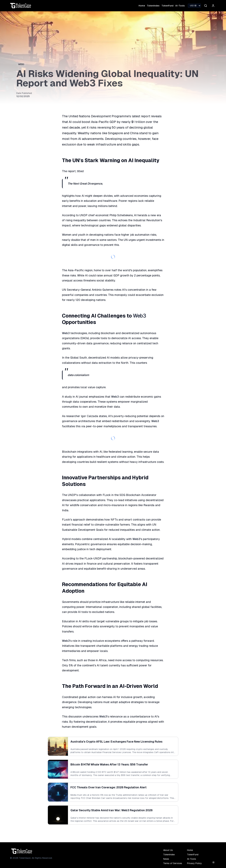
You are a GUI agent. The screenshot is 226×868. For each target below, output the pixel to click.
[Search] (206, 6)
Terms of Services (173, 863)
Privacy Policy (194, 863)
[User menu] (213, 6)
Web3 (21, 64)
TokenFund (167, 6)
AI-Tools (180, 6)
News (166, 859)
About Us (168, 850)
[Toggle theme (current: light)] (213, 862)
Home (142, 6)
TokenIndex (153, 6)
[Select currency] (194, 6)
